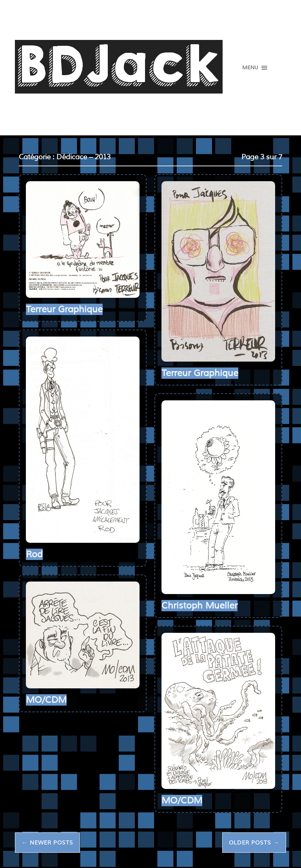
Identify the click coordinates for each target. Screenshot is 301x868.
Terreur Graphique (64, 309)
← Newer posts (47, 843)
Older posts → (254, 843)
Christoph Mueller (199, 606)
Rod (34, 554)
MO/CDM (46, 700)
